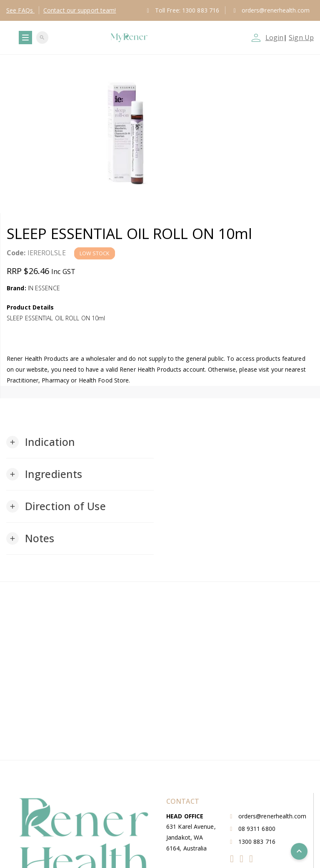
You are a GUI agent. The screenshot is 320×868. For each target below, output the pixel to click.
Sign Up (301, 38)
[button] (41, 442)
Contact (80, 10)
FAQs (20, 10)
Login (275, 38)
